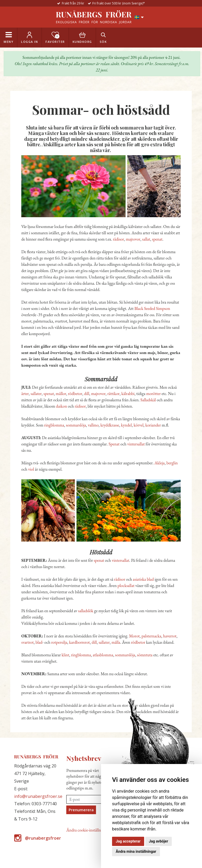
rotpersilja (59, 642)
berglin (172, 463)
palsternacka (151, 636)
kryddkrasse (110, 425)
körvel (138, 425)
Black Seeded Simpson (152, 308)
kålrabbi (128, 394)
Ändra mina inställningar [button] (136, 851)
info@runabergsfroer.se (38, 796)
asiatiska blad (143, 579)
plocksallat (126, 586)
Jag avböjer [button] (158, 841)
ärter (25, 394)
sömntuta (145, 655)
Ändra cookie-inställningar (88, 830)
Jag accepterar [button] (128, 841)
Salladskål (148, 400)
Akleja (160, 463)
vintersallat (136, 444)
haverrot (170, 636)
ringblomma (54, 425)
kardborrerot (80, 642)
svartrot (27, 642)
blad (39, 642)
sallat (146, 239)
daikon (62, 406)
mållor (61, 394)
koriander (153, 425)
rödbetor (75, 394)
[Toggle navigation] (9, 38)
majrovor (133, 239)
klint (65, 655)
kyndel (126, 425)
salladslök (86, 611)
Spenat (114, 444)
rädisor (118, 239)
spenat (157, 239)
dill (87, 394)
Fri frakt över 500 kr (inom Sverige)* (119, 3)
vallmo (93, 425)
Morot (134, 636)
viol (31, 469)
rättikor (113, 394)
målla (116, 642)
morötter (153, 394)
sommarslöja (76, 425)
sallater (36, 394)
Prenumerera (81, 810)
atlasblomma (103, 655)
